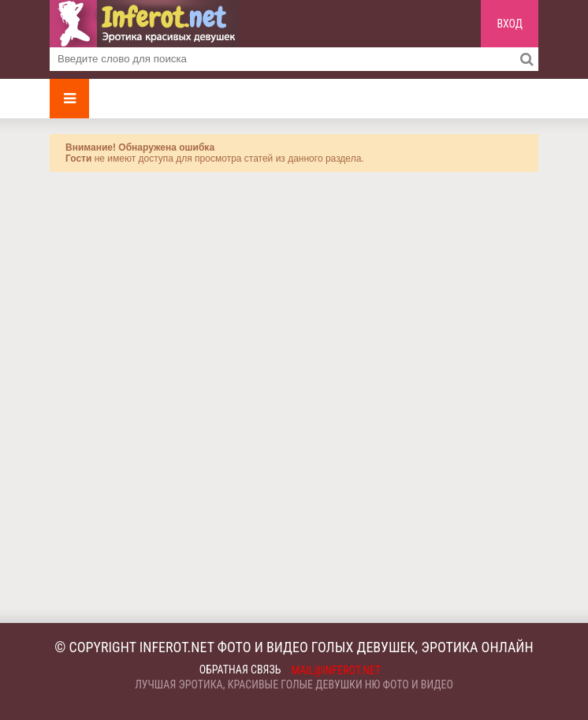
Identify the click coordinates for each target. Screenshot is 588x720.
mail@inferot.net (337, 670)
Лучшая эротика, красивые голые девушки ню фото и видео (294, 685)
